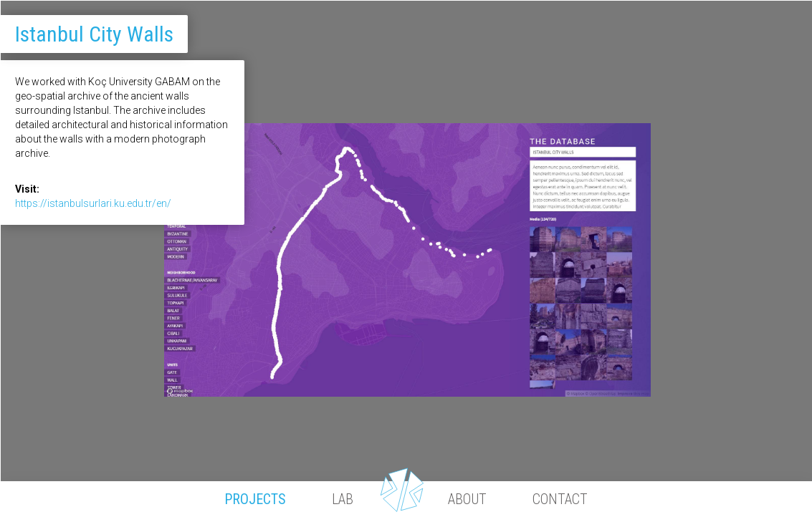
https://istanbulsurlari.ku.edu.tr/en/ (93, 203)
